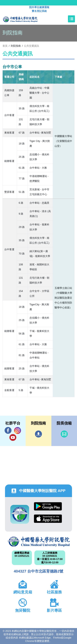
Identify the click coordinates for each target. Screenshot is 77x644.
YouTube (13, 437)
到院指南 (38, 434)
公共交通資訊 (31, 46)
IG (18, 430)
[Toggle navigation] (71, 19)
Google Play (48, 506)
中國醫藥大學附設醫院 (39, 542)
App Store (48, 519)
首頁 (5, 46)
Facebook (8, 430)
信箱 (64, 434)
